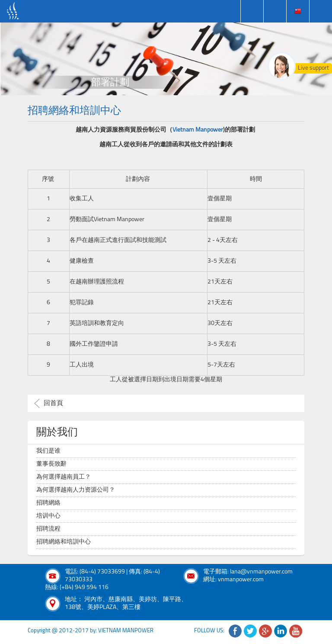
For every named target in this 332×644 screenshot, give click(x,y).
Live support (313, 68)
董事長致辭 (51, 464)
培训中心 (48, 516)
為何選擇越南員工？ (64, 477)
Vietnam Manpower (198, 130)
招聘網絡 (48, 503)
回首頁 (53, 404)
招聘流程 (48, 529)
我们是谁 (48, 451)
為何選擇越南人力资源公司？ (76, 490)
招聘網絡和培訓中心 (64, 542)
